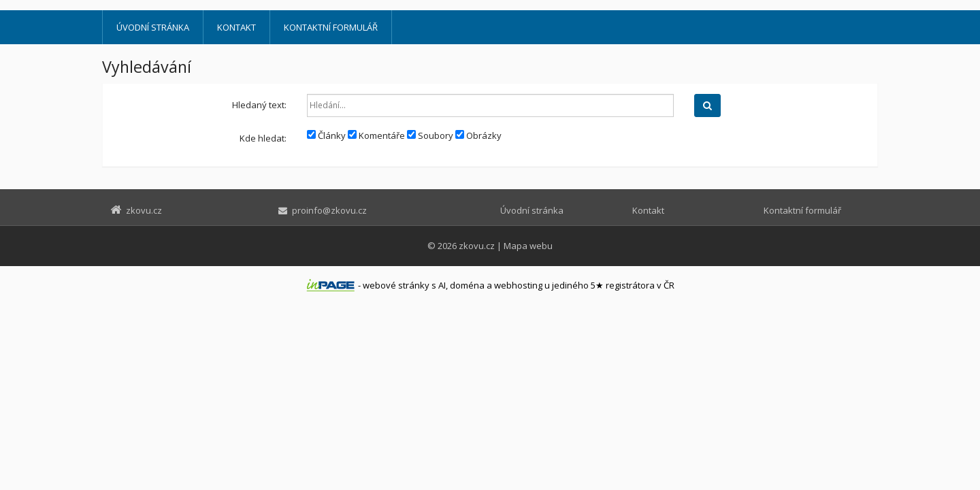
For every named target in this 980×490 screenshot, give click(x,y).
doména (467, 285)
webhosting (518, 285)
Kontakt (236, 27)
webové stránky (396, 285)
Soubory (430, 135)
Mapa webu (528, 246)
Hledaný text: (259, 105)
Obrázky (478, 135)
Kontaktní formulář (331, 27)
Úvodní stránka (153, 27)
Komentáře (376, 135)
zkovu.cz (477, 246)
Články (326, 135)
